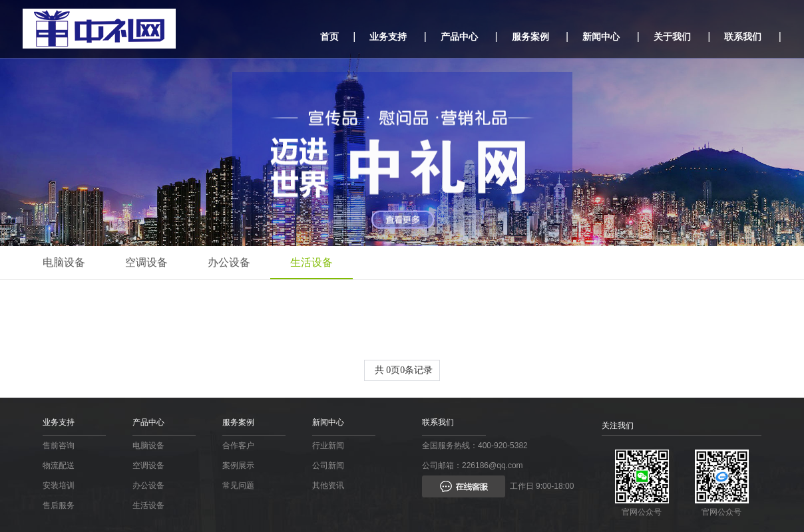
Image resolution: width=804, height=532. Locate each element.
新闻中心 (601, 37)
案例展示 (238, 465)
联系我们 (743, 37)
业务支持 (388, 37)
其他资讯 (328, 485)
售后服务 (59, 505)
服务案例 (530, 37)
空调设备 (146, 262)
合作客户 (238, 446)
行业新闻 (328, 446)
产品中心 (459, 37)
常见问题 (238, 485)
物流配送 (59, 465)
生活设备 (311, 262)
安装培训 (59, 485)
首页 (329, 37)
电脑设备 (64, 262)
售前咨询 (59, 446)
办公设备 (229, 262)
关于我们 (672, 37)
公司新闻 (328, 465)
